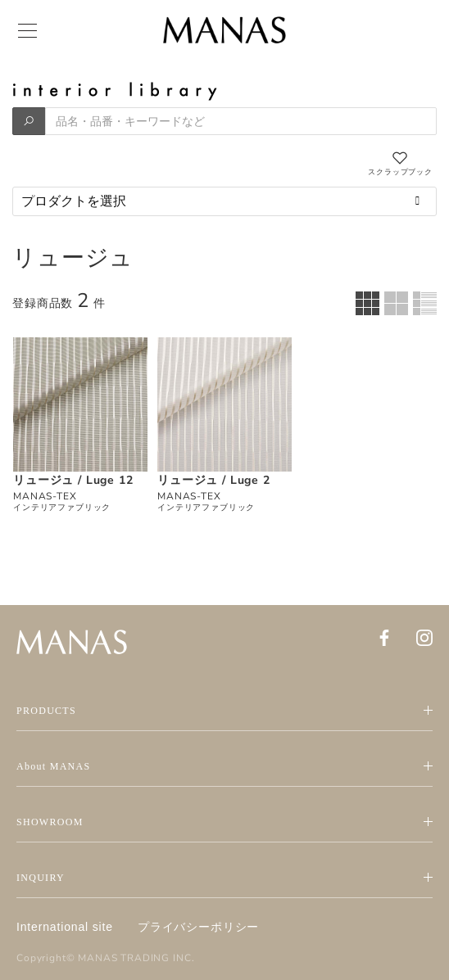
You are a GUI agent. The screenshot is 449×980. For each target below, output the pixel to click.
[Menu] (26, 31)
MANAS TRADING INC (134, 958)
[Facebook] (384, 637)
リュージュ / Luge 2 (214, 480)
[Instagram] (424, 637)
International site (65, 927)
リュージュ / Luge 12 (73, 480)
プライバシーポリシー (198, 927)
